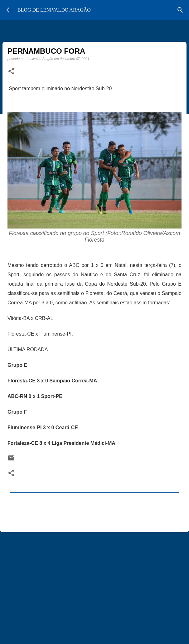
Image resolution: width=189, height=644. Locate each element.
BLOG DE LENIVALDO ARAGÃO (54, 10)
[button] (11, 71)
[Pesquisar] (180, 10)
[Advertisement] (94, 585)
